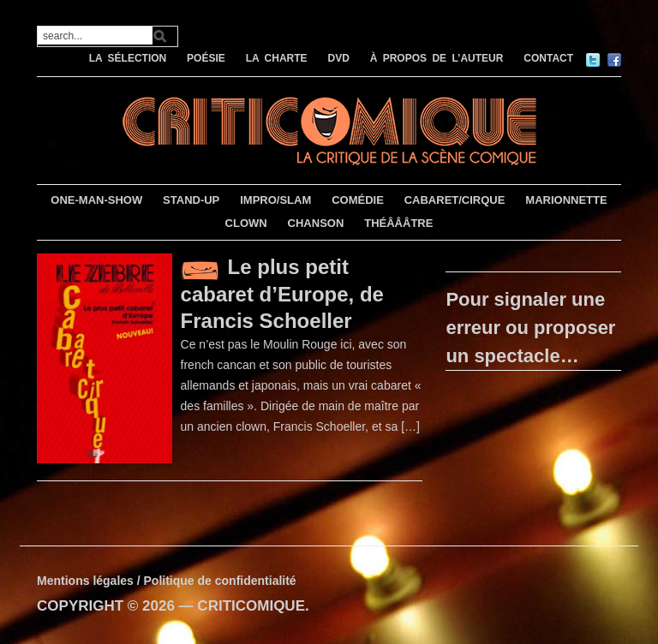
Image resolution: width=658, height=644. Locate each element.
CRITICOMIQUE (251, 606)
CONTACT (548, 58)
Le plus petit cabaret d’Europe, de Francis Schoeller (282, 294)
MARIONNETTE (566, 200)
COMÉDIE (358, 200)
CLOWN (246, 223)
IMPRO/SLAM (275, 200)
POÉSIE (206, 58)
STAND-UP (191, 200)
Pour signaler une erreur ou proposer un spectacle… (530, 328)
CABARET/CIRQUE (455, 200)
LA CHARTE (277, 58)
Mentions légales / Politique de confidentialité (167, 581)
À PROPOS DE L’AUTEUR (437, 58)
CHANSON (316, 223)
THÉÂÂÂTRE (398, 223)
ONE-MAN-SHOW (96, 200)
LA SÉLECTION (128, 58)
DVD (338, 58)
